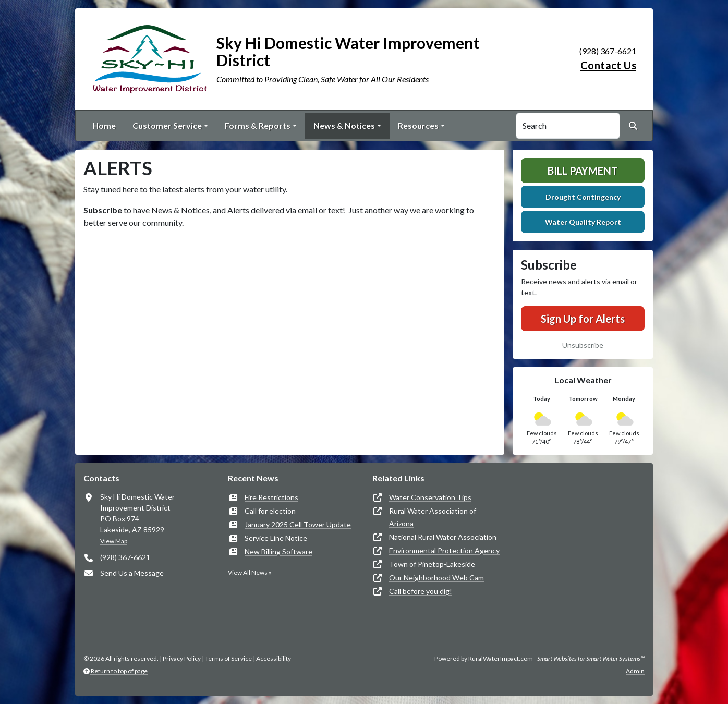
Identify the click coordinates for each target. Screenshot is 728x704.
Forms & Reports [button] (258, 125)
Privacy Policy (182, 658)
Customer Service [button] (167, 125)
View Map (114, 541)
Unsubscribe (583, 345)
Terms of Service (228, 658)
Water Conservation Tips (430, 497)
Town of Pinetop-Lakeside (432, 564)
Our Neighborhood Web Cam (436, 578)
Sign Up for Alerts (583, 319)
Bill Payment (583, 171)
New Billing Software (278, 551)
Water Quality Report (583, 222)
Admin (635, 671)
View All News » (250, 572)
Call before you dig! (421, 591)
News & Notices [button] (344, 125)
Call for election (270, 511)
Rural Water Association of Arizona (433, 517)
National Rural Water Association (443, 537)
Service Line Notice (276, 538)
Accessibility (274, 658)
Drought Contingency (583, 197)
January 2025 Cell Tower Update (298, 524)
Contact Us (608, 65)
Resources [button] (418, 125)
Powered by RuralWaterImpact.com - (539, 658)
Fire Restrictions (271, 497)
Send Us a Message (132, 573)
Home (104, 125)
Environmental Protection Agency (444, 550)
